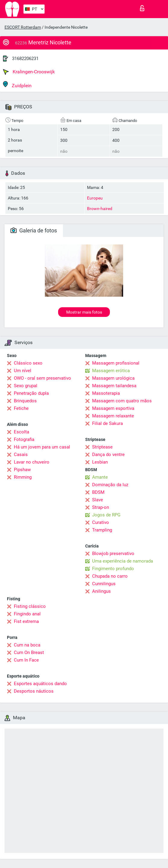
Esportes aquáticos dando (40, 684)
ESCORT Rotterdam (23, 27)
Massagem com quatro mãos (122, 401)
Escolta (22, 432)
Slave (98, 500)
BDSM (98, 492)
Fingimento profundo (113, 569)
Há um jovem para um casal (42, 447)
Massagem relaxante (113, 416)
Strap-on (101, 507)
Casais (21, 455)
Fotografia (24, 439)
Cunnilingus (104, 584)
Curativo (101, 522)
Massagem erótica (111, 371)
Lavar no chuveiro (32, 462)
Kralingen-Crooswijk (29, 72)
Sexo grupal (26, 386)
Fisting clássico (30, 606)
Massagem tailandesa (114, 386)
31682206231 (25, 59)
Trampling (102, 530)
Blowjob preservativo (113, 554)
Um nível (23, 371)
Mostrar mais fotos (84, 312)
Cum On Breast (29, 653)
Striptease (102, 447)
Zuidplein (17, 85)
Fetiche (21, 408)
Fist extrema (26, 621)
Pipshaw (22, 470)
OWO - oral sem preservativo (42, 378)
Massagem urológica (113, 378)
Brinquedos (25, 401)
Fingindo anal (27, 614)
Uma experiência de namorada (123, 561)
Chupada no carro (110, 576)
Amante (100, 477)
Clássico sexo (28, 363)
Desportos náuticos (34, 691)
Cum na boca (27, 645)
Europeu (95, 198)
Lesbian (100, 462)
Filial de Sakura (107, 423)
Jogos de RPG (106, 515)
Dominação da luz (110, 485)
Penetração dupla (31, 393)
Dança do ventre (108, 455)
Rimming (23, 477)
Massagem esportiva (113, 408)
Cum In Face (26, 660)
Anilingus (101, 591)
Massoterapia (106, 393)
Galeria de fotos (34, 230)
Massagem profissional (116, 363)
